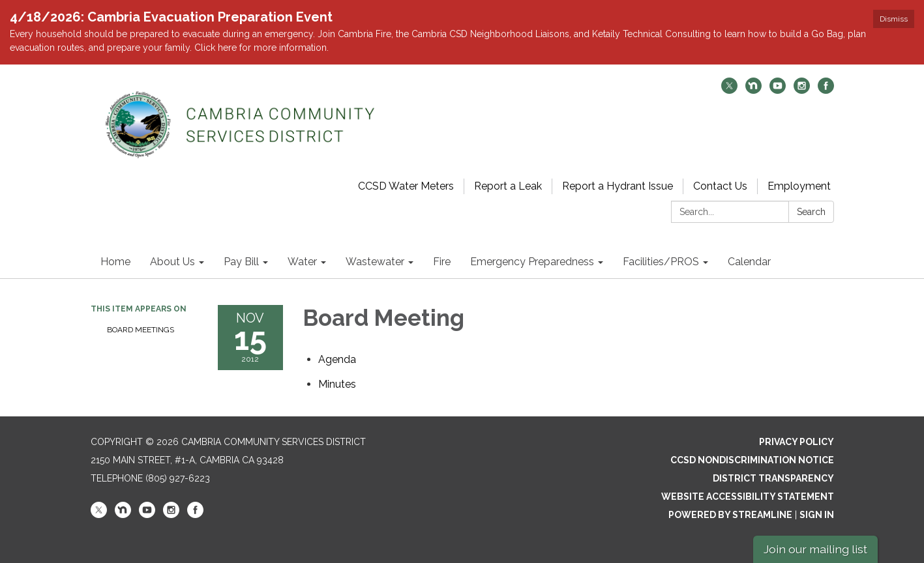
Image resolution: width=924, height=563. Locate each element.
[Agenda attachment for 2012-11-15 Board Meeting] (337, 359)
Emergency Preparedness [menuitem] (532, 262)
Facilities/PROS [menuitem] (661, 262)
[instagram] (802, 90)
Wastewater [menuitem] (375, 262)
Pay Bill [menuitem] (241, 262)
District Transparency (773, 478)
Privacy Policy (797, 442)
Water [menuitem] (302, 262)
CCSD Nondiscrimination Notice (752, 460)
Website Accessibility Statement (748, 497)
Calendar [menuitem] (749, 262)
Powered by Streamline (730, 515)
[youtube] (778, 90)
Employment (799, 186)
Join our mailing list (815, 549)
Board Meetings (141, 330)
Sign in (817, 515)
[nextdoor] (753, 90)
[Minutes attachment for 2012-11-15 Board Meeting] (337, 384)
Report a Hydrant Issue (618, 186)
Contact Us (720, 186)
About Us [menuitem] (172, 262)
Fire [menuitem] (442, 262)
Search (811, 212)
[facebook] (826, 90)
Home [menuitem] (115, 262)
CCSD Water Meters (406, 186)
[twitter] (729, 90)
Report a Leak (508, 186)
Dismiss (894, 19)
